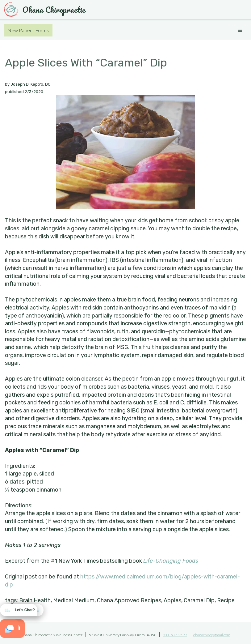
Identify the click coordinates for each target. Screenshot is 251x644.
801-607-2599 (175, 635)
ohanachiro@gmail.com (212, 635)
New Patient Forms (28, 30)
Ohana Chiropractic (44, 10)
